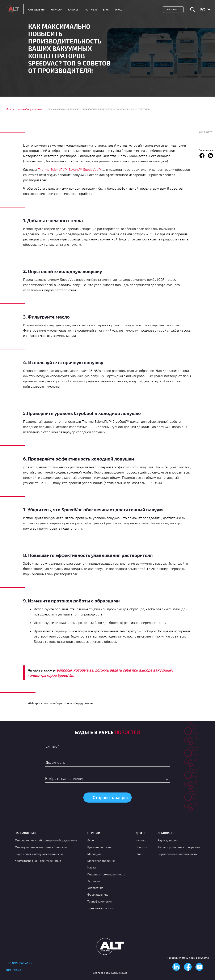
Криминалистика (99, 847)
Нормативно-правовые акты (177, 854)
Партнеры (91, 9)
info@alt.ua (14, 970)
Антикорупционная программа (179, 847)
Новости (141, 847)
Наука (92, 867)
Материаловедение (101, 861)
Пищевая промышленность (106, 874)
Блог (106, 9)
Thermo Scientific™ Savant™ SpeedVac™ (70, 169)
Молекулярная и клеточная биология (41, 847)
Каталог (73, 9)
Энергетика (95, 888)
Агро (91, 840)
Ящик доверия (168, 840)
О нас (139, 854)
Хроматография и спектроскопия (38, 861)
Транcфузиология (100, 901)
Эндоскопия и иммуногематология (39, 854)
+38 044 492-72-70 (19, 963)
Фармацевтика (98, 894)
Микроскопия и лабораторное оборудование (46, 840)
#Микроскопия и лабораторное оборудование (60, 703)
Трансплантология (100, 908)
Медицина (94, 854)
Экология (94, 881)
